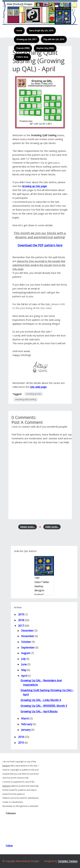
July (23, 659)
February (27, 724)
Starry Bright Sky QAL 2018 (41, 31)
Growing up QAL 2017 (27, 39)
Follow (9, 846)
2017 (21, 626)
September (28, 648)
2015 (21, 743)
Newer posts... (28, 527)
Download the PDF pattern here (40, 245)
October (26, 642)
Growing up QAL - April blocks (39, 711)
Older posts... (52, 527)
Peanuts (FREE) (23, 48)
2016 (21, 737)
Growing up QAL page (34, 186)
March (25, 718)
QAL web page (38, 387)
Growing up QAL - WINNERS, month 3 (44, 706)
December (27, 631)
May (24, 670)
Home (19, 31)
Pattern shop (22, 57)
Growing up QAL (34, 394)
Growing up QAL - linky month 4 (41, 700)
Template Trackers (68, 861)
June (24, 664)
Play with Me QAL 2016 (54, 39)
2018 (21, 620)
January (26, 730)
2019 (21, 614)
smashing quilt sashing (26, 399)
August (26, 653)
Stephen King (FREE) (45, 48)
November (28, 636)
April (24, 676)
